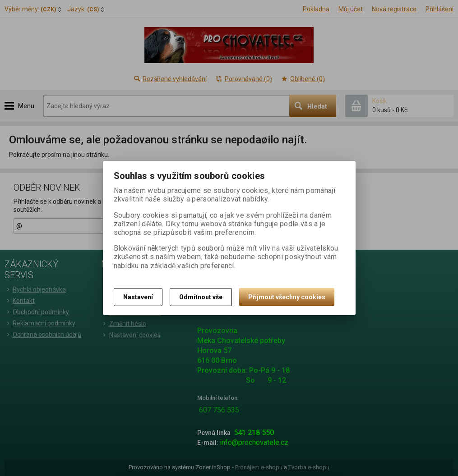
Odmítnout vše (201, 297)
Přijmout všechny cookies (287, 297)
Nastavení (138, 297)
